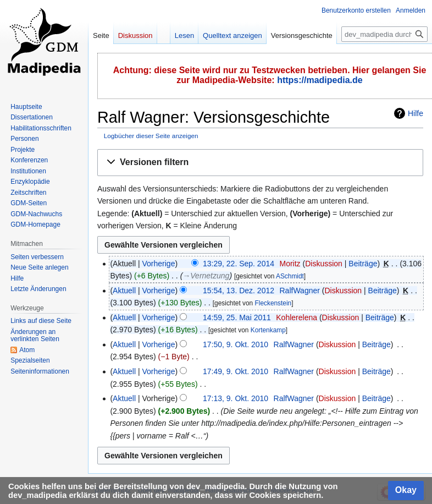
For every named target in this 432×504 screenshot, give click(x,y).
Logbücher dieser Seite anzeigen (151, 136)
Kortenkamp (268, 330)
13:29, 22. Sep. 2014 (239, 264)
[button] (260, 163)
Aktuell (124, 291)
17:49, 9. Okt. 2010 (236, 371)
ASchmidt (290, 276)
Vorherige (159, 264)
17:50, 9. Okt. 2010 (236, 344)
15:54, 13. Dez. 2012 (239, 291)
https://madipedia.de (320, 80)
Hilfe (416, 113)
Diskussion (324, 264)
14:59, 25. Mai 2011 (237, 317)
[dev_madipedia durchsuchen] (384, 34)
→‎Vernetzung (206, 276)
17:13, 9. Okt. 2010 (236, 398)
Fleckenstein (273, 303)
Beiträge (363, 264)
